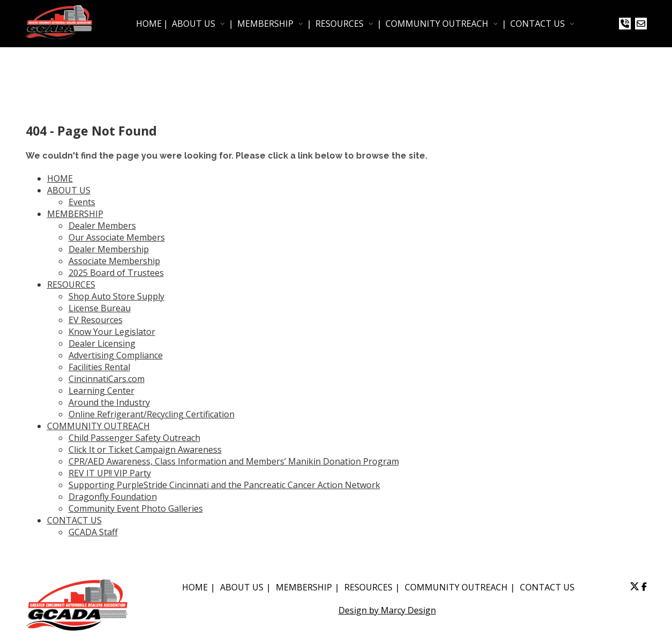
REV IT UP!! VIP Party (110, 473)
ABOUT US (194, 24)
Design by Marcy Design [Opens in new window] (387, 610)
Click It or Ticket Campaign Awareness (145, 450)
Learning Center (101, 391)
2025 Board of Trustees (116, 273)
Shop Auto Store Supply (116, 296)
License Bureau (100, 308)
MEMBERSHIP (265, 24)
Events (82, 202)
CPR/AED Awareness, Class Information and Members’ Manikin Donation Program (234, 461)
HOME (149, 24)
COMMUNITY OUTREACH (437, 24)
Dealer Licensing (102, 343)
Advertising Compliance (116, 355)
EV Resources (96, 320)
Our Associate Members (117, 237)
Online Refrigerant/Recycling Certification (152, 414)
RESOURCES (339, 24)
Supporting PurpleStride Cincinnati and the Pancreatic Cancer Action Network (224, 485)
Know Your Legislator (112, 332)
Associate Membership (114, 261)
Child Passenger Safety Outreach (134, 438)
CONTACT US (538, 24)
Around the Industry (109, 402)
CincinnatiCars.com (107, 379)
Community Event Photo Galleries (136, 508)
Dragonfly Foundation (113, 497)
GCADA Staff (93, 532)
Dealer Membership (109, 249)
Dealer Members (102, 226)
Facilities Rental (99, 367)
